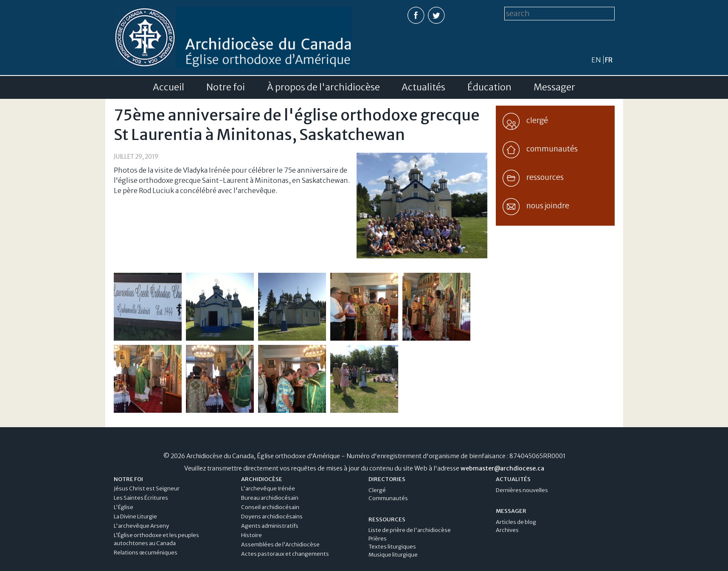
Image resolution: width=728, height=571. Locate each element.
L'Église (124, 507)
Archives (507, 530)
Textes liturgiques (392, 547)
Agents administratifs (270, 526)
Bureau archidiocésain (270, 498)
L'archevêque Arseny (141, 526)
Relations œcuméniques (146, 553)
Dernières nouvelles (522, 490)
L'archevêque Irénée (268, 488)
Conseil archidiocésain (270, 507)
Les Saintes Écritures (141, 498)
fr (609, 60)
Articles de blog (516, 522)
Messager (554, 87)
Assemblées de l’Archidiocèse (280, 544)
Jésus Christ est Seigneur (147, 488)
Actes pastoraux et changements (285, 554)
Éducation (489, 87)
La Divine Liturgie (135, 516)
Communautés (388, 498)
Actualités (423, 87)
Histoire (252, 535)
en (596, 60)
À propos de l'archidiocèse (323, 87)
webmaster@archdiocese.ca (502, 468)
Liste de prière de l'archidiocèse (410, 530)
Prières (378, 539)
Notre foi (226, 87)
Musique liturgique (393, 555)
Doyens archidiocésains (272, 516)
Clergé (377, 490)
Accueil (169, 87)
